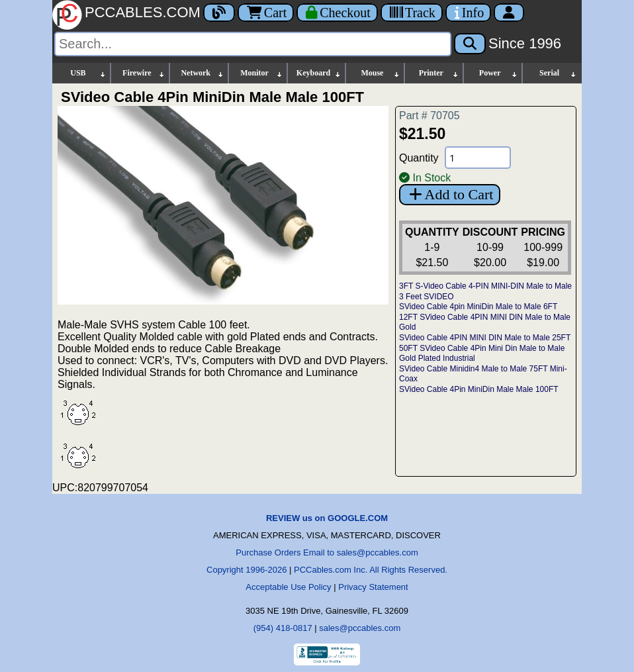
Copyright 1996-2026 (247, 570)
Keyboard (319, 73)
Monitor (261, 73)
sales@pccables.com (360, 628)
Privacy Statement (373, 587)
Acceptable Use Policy (288, 587)
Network (202, 73)
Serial (558, 73)
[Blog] (219, 13)
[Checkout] (337, 13)
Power (499, 73)
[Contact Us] (468, 13)
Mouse (381, 73)
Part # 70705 (430, 116)
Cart (266, 13)
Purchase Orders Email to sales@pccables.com (327, 552)
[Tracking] (412, 13)
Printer (439, 73)
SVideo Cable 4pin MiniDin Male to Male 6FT (478, 307)
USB (88, 73)
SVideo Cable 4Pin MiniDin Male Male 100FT (479, 389)
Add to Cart (450, 194)
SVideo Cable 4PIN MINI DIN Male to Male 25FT (485, 338)
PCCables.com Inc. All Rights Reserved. (371, 570)
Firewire (144, 73)
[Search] (253, 44)
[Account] (509, 13)
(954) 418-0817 (283, 628)
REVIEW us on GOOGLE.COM (327, 518)
